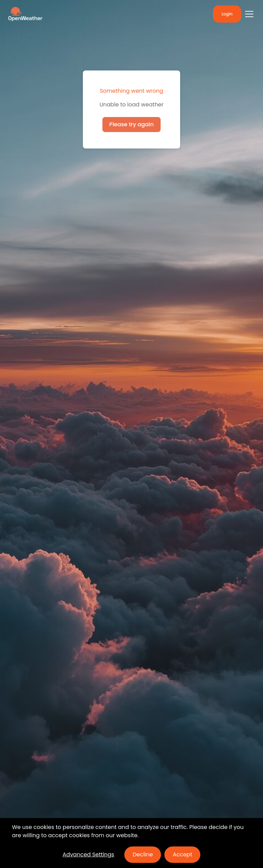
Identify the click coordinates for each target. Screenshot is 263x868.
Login (227, 14)
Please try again (131, 124)
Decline (143, 854)
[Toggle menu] (249, 14)
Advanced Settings (89, 854)
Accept (182, 854)
